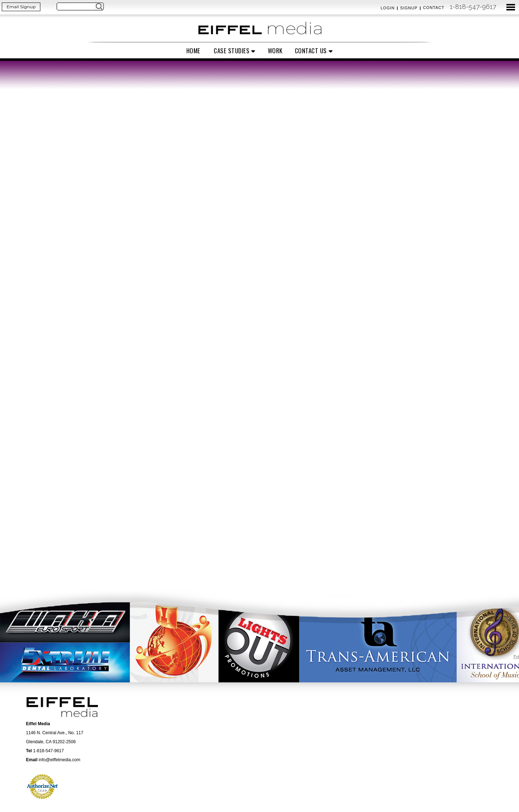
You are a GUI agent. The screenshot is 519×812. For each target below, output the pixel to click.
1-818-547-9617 (473, 7)
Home (193, 51)
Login (388, 8)
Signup (409, 8)
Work (275, 51)
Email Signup (21, 7)
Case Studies (232, 51)
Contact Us (311, 51)
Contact (434, 8)
